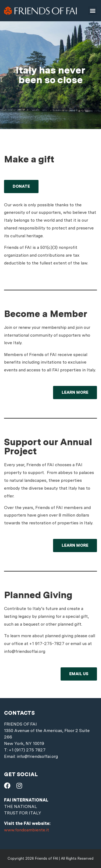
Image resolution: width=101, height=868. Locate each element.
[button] (93, 11)
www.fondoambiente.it (27, 830)
